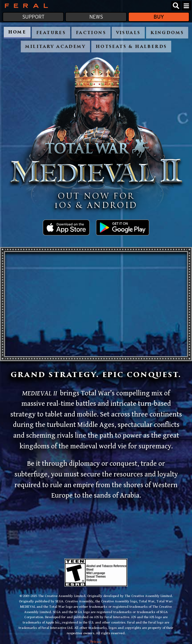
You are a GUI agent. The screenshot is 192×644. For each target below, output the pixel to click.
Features (51, 33)
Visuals (128, 33)
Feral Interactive (25, 6)
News (96, 17)
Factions (91, 33)
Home (17, 32)
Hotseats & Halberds (131, 47)
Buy (159, 17)
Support (33, 17)
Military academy (55, 47)
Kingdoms (167, 33)
